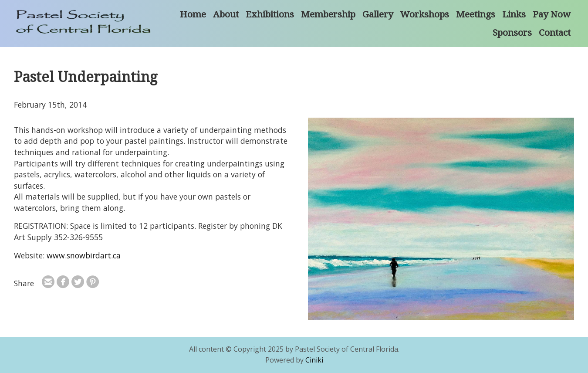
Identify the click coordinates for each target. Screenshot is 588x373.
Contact (555, 32)
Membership (328, 14)
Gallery (378, 14)
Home (193, 14)
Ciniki (314, 360)
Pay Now (552, 14)
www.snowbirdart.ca (84, 255)
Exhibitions (270, 14)
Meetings (476, 14)
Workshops (425, 14)
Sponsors (512, 32)
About (226, 14)
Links (514, 14)
